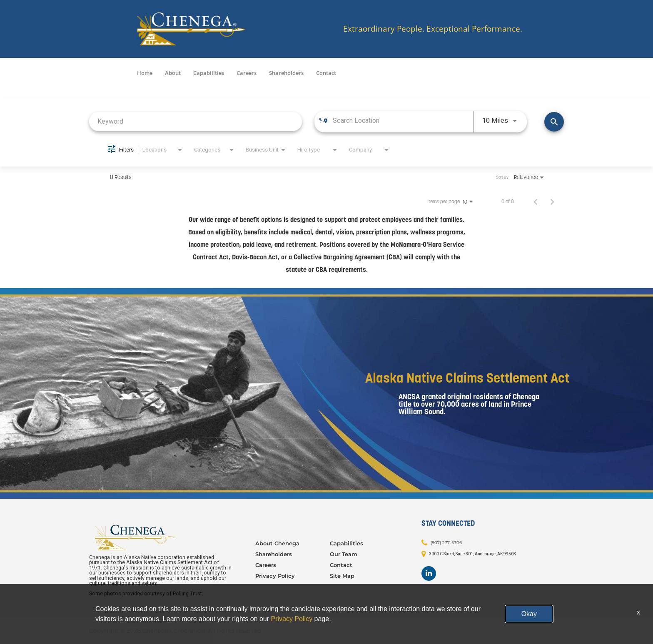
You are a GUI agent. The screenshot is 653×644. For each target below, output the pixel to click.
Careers (247, 73)
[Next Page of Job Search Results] (552, 201)
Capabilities (209, 73)
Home (145, 73)
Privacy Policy (275, 576)
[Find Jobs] (554, 122)
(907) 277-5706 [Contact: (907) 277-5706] (446, 542)
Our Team (344, 554)
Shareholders (286, 73)
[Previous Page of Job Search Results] (536, 201)
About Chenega (277, 543)
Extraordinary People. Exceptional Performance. (433, 29)
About (173, 73)
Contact (326, 73)
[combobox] (196, 121)
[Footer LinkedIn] (429, 573)
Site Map (342, 576)
